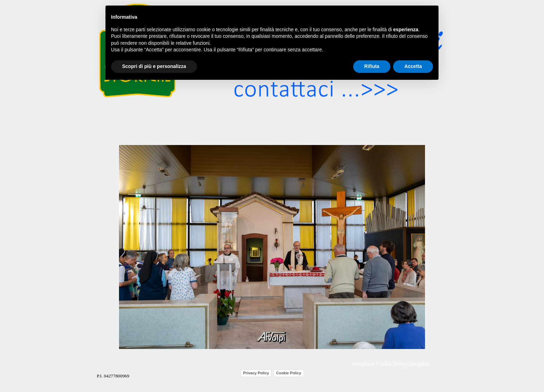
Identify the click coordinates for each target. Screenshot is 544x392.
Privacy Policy (256, 373)
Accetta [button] (413, 66)
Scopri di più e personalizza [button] (154, 66)
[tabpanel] (123, 375)
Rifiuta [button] (372, 66)
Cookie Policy (289, 373)
